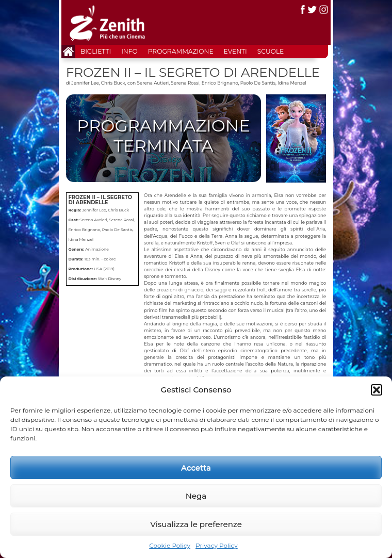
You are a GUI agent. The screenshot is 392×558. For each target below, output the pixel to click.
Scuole (271, 51)
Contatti (82, 65)
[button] (377, 390)
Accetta (196, 467)
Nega (196, 496)
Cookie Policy (170, 545)
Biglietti (96, 51)
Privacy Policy (217, 545)
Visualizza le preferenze (196, 524)
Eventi (235, 51)
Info (129, 51)
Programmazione (181, 51)
